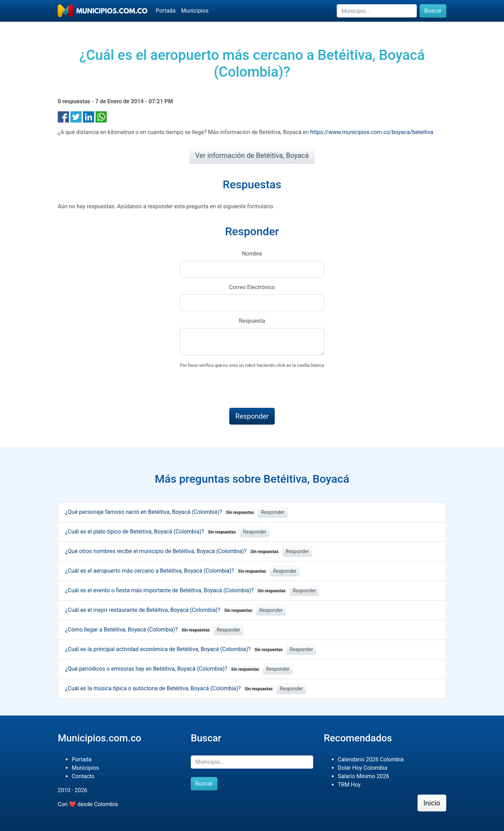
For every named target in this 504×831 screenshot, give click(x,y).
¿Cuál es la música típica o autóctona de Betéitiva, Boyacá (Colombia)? (170, 688)
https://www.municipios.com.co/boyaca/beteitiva (372, 132)
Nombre (252, 254)
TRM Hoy (349, 785)
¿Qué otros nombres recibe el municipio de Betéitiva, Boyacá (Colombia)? (173, 551)
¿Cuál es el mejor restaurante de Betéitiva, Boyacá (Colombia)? (160, 610)
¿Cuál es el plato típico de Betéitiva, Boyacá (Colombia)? (152, 532)
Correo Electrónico (252, 287)
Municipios (195, 11)
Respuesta (252, 321)
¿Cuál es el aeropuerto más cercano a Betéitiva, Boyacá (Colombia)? (167, 571)
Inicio (432, 803)
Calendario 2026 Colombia (371, 759)
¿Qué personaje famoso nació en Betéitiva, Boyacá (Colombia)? (161, 512)
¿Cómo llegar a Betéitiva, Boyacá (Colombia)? (139, 630)
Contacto (83, 776)
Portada (166, 11)
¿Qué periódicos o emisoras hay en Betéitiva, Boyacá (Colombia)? (163, 669)
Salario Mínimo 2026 (363, 776)
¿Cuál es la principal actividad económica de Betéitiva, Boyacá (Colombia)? (175, 649)
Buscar (433, 11)
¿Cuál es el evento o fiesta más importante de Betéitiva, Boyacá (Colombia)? (177, 590)
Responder (273, 512)
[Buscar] (377, 11)
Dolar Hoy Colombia (363, 768)
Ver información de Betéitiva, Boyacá (252, 155)
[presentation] (233, 389)
